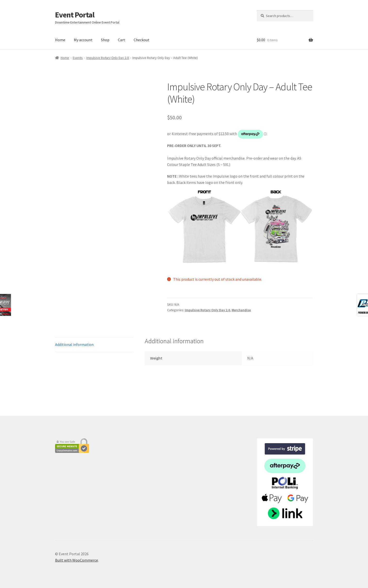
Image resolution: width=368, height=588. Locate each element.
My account (83, 40)
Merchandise (241, 310)
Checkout (142, 40)
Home (60, 40)
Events (78, 58)
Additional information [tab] (74, 344)
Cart (122, 40)
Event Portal (75, 15)
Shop (105, 40)
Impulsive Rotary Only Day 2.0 (108, 58)
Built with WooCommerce (77, 560)
